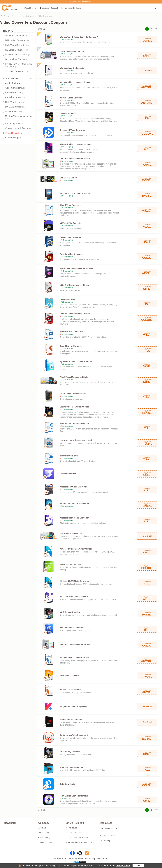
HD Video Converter (16, 50)
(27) (30, 55)
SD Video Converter (16, 71)
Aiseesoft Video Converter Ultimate (76, 144)
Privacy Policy (123, 866)
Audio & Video (29, 16)
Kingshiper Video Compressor (74, 706)
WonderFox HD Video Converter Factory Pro (80, 37)
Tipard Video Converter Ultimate (74, 424)
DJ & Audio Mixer (15, 107)
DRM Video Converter (17, 40)
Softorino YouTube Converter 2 (74, 735)
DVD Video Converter (17, 45)
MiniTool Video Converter (71, 719)
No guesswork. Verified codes (81, 2)
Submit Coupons (45, 842)
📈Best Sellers (30, 8)
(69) (20, 138)
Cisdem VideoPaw (68, 474)
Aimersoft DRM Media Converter (74, 581)
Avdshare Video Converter (72, 628)
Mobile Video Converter (18, 55)
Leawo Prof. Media (68, 113)
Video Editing (13, 138)
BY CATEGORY (18, 78)
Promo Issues (71, 828)
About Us (42, 828)
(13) (17, 67)
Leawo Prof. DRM (68, 299)
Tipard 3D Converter (69, 456)
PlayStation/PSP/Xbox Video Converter (19, 65)
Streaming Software (16, 124)
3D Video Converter (16, 36)
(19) (28, 45)
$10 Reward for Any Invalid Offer (79, 842)
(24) (26, 36)
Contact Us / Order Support (77, 838)
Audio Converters (15, 88)
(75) (23, 93)
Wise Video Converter (70, 675)
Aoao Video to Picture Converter (74, 504)
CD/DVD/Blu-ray (15, 102)
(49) (26, 50)
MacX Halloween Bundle (71, 533)
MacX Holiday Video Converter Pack (76, 440)
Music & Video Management (19, 118)
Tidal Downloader (68, 784)
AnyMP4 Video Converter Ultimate (75, 82)
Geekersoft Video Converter (72, 130)
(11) (23, 98)
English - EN (108, 829)
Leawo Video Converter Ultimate (74, 407)
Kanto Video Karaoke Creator (73, 394)
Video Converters (45, 16)
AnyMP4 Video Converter (71, 98)
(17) (26, 124)
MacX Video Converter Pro (72, 51)
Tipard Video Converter (70, 205)
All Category (105, 840)
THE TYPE (18, 31)
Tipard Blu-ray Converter (71, 346)
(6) (28, 41)
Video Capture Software (18, 128)
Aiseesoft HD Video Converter (73, 487)
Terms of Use (44, 833)
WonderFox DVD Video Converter (75, 193)
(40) (24, 88)
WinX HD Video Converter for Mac (75, 644)
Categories (9, 16)
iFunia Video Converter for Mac (74, 796)
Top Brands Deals (107, 836)
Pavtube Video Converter (71, 254)
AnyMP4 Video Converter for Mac (75, 657)
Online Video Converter (18, 59)
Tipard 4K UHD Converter (71, 332)
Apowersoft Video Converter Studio (76, 361)
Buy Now (147, 707)
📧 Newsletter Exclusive (71, 8)
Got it (138, 866)
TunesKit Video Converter (72, 767)
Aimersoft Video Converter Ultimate (76, 549)
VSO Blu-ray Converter (70, 752)
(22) (21, 112)
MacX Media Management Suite (74, 377)
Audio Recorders (15, 97)
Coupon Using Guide (74, 833)
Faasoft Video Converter (71, 564)
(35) (7, 119)
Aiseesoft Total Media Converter (74, 518)
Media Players (14, 111)
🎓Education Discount (49, 8)
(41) (24, 107)
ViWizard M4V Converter (71, 223)
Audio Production (15, 93)
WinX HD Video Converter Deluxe (75, 159)
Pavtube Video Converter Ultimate (75, 314)
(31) (30, 129)
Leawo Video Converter (70, 237)
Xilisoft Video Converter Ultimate (75, 285)
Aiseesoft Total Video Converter (74, 597)
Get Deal (147, 71)
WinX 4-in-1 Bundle (69, 178)
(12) (26, 72)
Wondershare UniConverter (72, 68)
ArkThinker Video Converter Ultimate (76, 268)
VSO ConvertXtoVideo (70, 612)
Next (156, 29)
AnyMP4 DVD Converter (71, 690)
